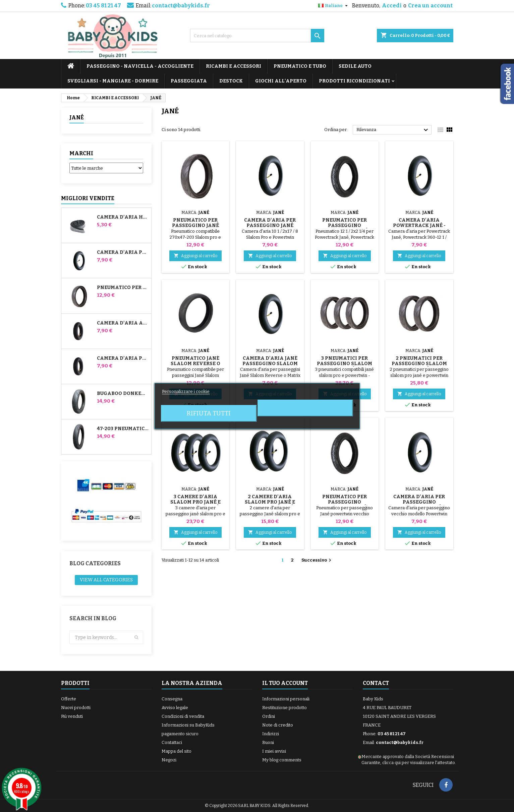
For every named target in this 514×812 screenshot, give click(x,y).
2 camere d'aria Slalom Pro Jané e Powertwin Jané (270, 502)
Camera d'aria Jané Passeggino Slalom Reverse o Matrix (270, 364)
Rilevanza (393, 130)
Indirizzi (271, 734)
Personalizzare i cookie (186, 391)
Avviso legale (175, 708)
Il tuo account (285, 683)
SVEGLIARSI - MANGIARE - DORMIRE (113, 81)
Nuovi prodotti (76, 708)
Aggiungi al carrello (195, 256)
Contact (376, 683)
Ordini (269, 716)
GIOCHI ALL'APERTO (281, 81)
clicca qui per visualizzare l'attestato (419, 763)
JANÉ (77, 118)
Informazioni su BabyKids (188, 725)
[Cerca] (257, 36)
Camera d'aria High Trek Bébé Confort (123, 217)
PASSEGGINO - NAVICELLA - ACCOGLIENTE (140, 66)
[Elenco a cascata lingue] (334, 6)
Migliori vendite (88, 198)
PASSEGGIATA (189, 81)
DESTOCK (231, 81)
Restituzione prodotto (284, 708)
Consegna (172, 699)
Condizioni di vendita (183, 716)
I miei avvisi (274, 751)
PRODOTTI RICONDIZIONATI (354, 81)
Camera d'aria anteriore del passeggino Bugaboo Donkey (123, 323)
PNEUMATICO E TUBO (300, 66)
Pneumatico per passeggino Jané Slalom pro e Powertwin (123, 288)
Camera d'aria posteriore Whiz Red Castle (123, 358)
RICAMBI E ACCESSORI (234, 66)
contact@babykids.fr (181, 6)
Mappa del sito (177, 751)
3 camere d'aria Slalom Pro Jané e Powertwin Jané (195, 502)
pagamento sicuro (180, 734)
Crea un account (430, 6)
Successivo (317, 560)
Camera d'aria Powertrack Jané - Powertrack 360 (419, 225)
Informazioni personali (286, 699)
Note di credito (278, 725)
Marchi (81, 153)
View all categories (106, 580)
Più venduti (72, 716)
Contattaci (172, 742)
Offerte (69, 699)
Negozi (169, 760)
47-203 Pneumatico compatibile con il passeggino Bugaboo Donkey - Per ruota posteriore (123, 429)
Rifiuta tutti (209, 413)
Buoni (268, 742)
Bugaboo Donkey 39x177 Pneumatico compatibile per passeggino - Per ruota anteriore (123, 394)
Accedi (392, 6)
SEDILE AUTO (355, 66)
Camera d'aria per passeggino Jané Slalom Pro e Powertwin (123, 252)
